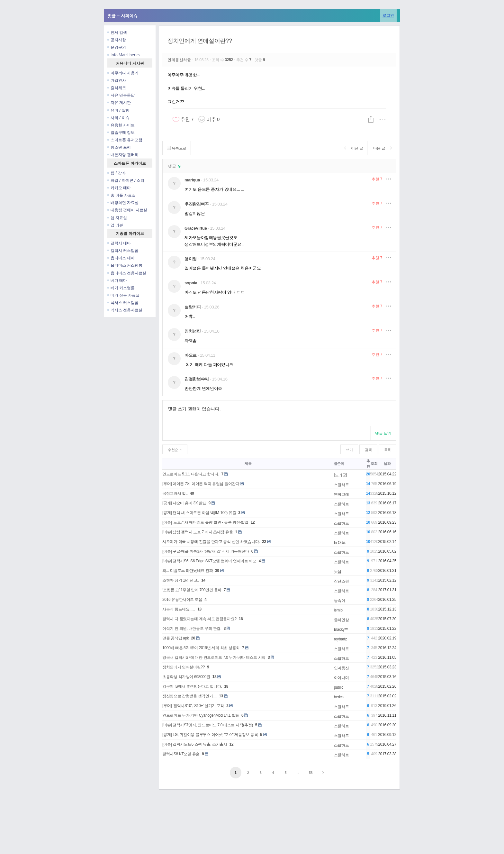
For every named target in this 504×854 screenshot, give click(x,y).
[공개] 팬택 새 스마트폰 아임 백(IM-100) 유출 (199, 513)
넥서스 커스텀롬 (123, 303)
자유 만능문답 (121, 95)
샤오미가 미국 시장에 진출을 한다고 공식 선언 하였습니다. (211, 542)
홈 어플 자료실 (122, 195)
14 (203, 580)
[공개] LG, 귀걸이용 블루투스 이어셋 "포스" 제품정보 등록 (210, 735)
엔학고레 (342, 494)
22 (264, 542)
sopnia (191, 283)
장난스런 (342, 581)
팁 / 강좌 (117, 173)
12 (253, 522)
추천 (377, 179)
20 (193, 638)
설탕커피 (193, 307)
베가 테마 (117, 280)
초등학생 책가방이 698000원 (186, 677)
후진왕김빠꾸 (197, 204)
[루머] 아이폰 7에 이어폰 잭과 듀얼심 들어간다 (201, 484)
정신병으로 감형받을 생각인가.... (189, 696)
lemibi (339, 610)
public (339, 687)
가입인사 (117, 80)
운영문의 (117, 47)
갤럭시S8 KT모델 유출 (181, 754)
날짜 (387, 464)
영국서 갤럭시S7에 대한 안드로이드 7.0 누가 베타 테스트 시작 (214, 657)
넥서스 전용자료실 (125, 310)
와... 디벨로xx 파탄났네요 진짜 (188, 571)
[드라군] (341, 475)
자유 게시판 (119, 102)
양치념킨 (193, 331)
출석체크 (117, 88)
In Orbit (340, 543)
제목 (248, 464)
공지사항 (117, 40)
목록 (387, 450)
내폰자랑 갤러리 (123, 155)
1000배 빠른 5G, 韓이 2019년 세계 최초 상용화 (201, 648)
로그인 (388, 15)
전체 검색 (117, 32)
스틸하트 (342, 485)
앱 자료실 (117, 218)
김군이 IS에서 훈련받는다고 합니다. (192, 686)
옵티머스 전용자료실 (127, 273)
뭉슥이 (340, 601)
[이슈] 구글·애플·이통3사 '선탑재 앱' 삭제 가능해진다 (206, 551)
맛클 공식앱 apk (175, 638)
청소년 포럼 (119, 147)
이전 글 (351, 148)
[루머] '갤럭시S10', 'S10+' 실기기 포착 (193, 706)
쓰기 (349, 450)
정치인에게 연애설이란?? (200, 41)
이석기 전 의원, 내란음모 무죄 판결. (192, 629)
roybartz (340, 639)
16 (241, 619)
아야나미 (342, 678)
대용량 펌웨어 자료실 (127, 210)
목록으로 (178, 148)
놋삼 (338, 572)
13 (199, 609)
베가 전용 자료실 (123, 295)
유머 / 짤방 (118, 110)
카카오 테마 (119, 188)
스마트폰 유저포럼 (125, 140)
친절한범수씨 (197, 379)
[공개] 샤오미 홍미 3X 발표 (184, 503)
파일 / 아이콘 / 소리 (126, 180)
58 (311, 773)
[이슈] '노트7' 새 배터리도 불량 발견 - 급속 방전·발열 (205, 522)
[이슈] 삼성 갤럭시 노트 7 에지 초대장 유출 (198, 532)
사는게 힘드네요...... (179, 609)
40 (192, 493)
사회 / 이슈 (118, 118)
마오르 (191, 355)
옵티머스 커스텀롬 (125, 265)
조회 (374, 464)
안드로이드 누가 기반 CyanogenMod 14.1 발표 (201, 715)
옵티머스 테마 (121, 258)
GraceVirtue (196, 228)
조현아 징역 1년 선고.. (181, 580)
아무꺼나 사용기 (123, 73)
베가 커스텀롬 (121, 288)
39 (217, 571)
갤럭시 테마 (119, 243)
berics (339, 697)
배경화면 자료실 (123, 202)
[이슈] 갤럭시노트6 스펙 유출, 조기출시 (195, 744)
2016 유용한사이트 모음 (182, 600)
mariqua (192, 180)
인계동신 (342, 668)
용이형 (191, 259)
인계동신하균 (180, 60)
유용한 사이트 (121, 125)
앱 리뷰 (115, 225)
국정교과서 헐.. (175, 493)
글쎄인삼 (342, 620)
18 (215, 677)
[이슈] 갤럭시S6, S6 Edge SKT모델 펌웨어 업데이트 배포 (209, 561)
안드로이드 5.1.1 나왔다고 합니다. (191, 474)
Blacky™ (341, 629)
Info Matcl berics (124, 55)
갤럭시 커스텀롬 (123, 250)
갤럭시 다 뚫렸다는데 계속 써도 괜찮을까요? (199, 619)
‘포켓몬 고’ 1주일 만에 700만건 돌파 (192, 590)
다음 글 (381, 148)
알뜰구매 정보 (121, 132)
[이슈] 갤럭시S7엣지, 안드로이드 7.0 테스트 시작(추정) (208, 725)
